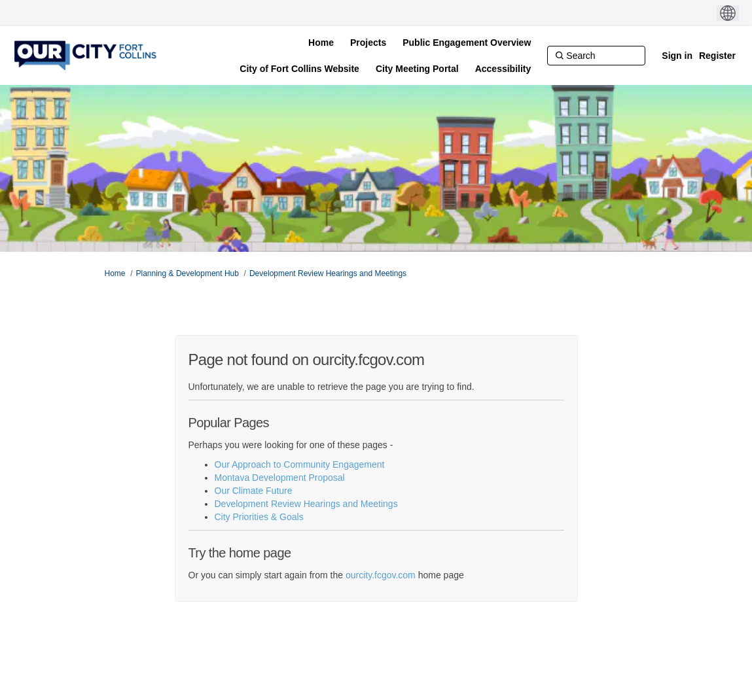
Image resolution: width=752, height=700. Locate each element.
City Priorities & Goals (259, 517)
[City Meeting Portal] (417, 69)
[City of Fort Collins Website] (299, 69)
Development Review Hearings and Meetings (328, 273)
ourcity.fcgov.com (381, 575)
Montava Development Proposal (280, 478)
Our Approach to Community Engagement (300, 464)
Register (717, 56)
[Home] (321, 43)
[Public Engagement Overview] (467, 43)
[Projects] (368, 43)
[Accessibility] (503, 69)
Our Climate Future (254, 491)
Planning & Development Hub (188, 273)
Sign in (677, 56)
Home (115, 273)
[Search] (596, 56)
